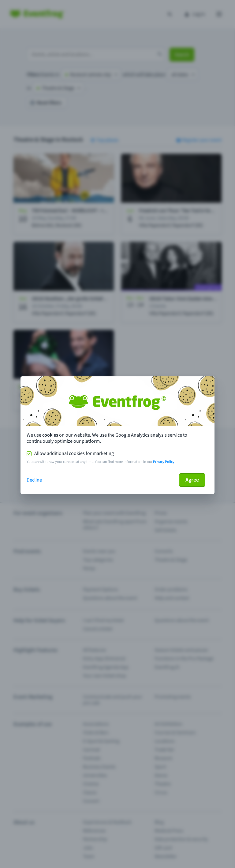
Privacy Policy (164, 462)
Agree (192, 480)
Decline (34, 480)
